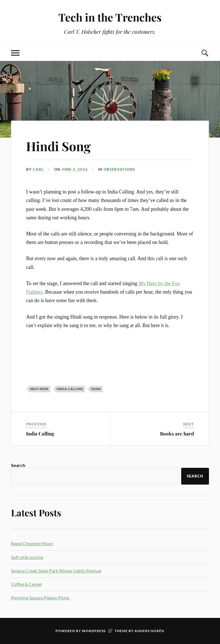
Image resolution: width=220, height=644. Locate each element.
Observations (119, 169)
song (96, 389)
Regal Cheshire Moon (32, 543)
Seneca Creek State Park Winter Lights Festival (56, 571)
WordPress (94, 631)
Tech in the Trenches (110, 17)
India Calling (40, 433)
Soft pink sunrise (27, 557)
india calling (70, 389)
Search (18, 465)
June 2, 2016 (75, 169)
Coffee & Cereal (26, 584)
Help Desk (39, 389)
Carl (38, 169)
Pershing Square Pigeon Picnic (40, 598)
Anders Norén (149, 631)
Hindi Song (58, 146)
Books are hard (177, 433)
